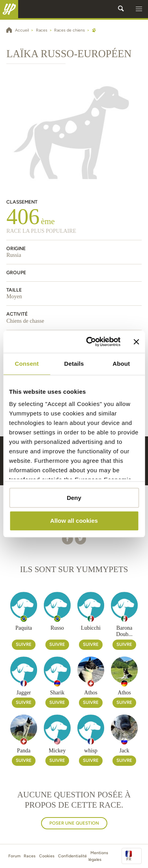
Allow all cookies (74, 521)
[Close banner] (136, 342)
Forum (14, 856)
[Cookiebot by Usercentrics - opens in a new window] (90, 342)
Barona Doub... (124, 631)
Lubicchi (91, 628)
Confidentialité (72, 856)
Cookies (47, 856)
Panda (24, 751)
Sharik (57, 693)
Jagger (24, 693)
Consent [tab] (27, 364)
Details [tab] (74, 364)
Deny (74, 498)
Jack (125, 751)
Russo (57, 628)
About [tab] (121, 364)
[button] (139, 9)
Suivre (24, 644)
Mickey (57, 751)
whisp (91, 751)
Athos (91, 693)
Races (30, 856)
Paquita (24, 628)
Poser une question (74, 823)
